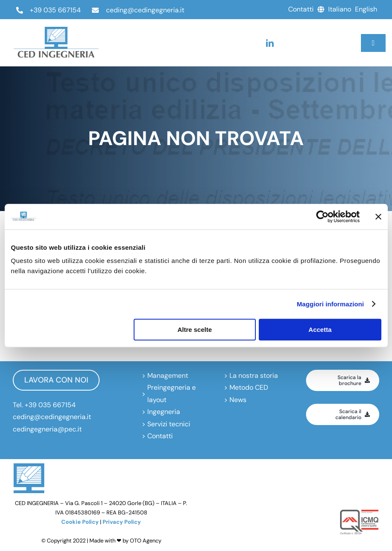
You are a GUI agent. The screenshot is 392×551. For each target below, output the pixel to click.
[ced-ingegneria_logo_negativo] (56, 30)
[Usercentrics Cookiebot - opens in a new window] (322, 217)
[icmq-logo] (359, 513)
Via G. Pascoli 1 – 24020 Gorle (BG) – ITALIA (121, 503)
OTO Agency (146, 541)
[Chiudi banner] (378, 217)
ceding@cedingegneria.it (145, 10)
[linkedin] (270, 43)
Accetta (320, 330)
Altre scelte (195, 330)
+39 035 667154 (55, 10)
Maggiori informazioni (330, 304)
